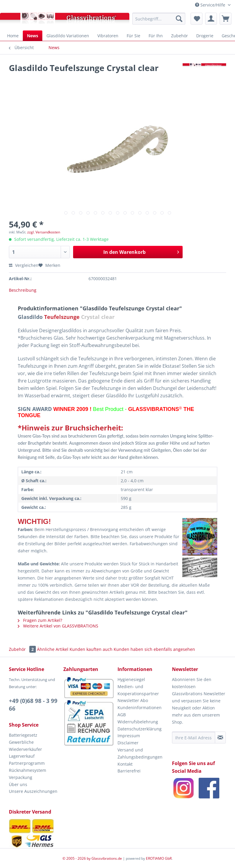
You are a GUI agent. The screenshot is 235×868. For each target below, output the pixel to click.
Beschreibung (23, 290)
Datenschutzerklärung (140, 729)
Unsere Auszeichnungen (33, 791)
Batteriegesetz (23, 735)
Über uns (18, 784)
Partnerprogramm (27, 763)
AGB (122, 715)
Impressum (129, 736)
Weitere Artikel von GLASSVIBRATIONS (58, 626)
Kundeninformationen (140, 708)
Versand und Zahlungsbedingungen (140, 753)
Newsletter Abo (133, 700)
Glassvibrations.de (107, 858)
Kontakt (125, 764)
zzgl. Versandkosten (44, 232)
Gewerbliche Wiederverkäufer (25, 746)
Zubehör (23, 649)
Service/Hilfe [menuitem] (211, 5)
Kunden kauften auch (91, 649)
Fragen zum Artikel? (40, 620)
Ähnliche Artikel (53, 649)
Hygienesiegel (131, 679)
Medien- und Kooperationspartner (138, 690)
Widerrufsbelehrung (138, 722)
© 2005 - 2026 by (77, 858)
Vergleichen (24, 265)
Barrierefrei (129, 771)
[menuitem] (159, 19)
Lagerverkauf (22, 756)
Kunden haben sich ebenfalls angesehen (154, 649)
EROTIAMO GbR (159, 858)
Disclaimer (128, 743)
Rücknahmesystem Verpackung (28, 774)
